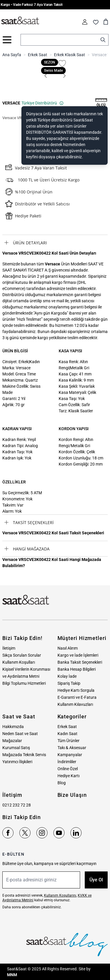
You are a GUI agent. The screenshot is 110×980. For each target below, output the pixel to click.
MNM (12, 975)
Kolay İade (67, 676)
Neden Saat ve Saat (20, 734)
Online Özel (68, 769)
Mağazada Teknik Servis (24, 755)
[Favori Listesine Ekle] (62, 63)
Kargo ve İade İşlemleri (78, 655)
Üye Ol (96, 880)
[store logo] (20, 21)
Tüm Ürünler (68, 741)
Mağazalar (12, 741)
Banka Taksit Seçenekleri (80, 662)
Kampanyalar (70, 755)
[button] (46, 76)
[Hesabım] (85, 22)
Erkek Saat (38, 55)
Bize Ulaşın (72, 795)
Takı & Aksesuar (72, 748)
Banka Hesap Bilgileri (77, 669)
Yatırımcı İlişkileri (17, 762)
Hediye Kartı (68, 776)
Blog (62, 783)
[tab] (55, 243)
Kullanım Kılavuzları (75, 704)
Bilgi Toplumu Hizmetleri (24, 683)
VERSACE (11, 103)
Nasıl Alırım (68, 648)
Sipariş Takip (69, 683)
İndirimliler (67, 762)
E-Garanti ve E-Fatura (77, 697)
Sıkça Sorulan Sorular (22, 655)
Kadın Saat (67, 734)
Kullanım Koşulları (19, 662)
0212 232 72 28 (17, 805)
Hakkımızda (13, 727)
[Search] (103, 40)
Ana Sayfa (12, 55)
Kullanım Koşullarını (60, 895)
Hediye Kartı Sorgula (76, 690)
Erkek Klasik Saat (70, 55)
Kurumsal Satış (16, 748)
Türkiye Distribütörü (43, 103)
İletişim (9, 648)
